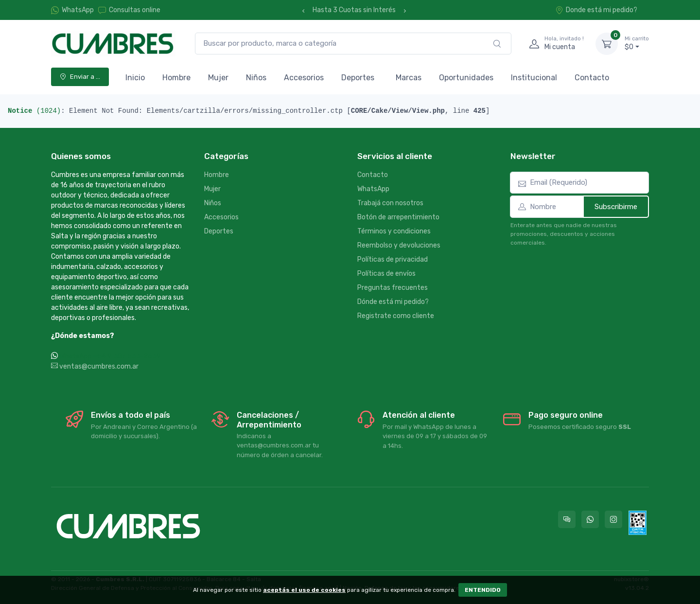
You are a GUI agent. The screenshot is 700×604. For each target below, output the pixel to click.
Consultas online (129, 10)
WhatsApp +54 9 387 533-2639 (110, 356)
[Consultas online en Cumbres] (567, 519)
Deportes (358, 78)
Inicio (135, 78)
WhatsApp (78, 10)
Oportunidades (466, 78)
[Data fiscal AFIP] (638, 523)
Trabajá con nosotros (390, 203)
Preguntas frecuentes (393, 288)
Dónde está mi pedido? (393, 302)
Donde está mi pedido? (596, 10)
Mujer (218, 78)
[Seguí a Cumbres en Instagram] (613, 519)
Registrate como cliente (396, 316)
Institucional (534, 78)
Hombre (176, 78)
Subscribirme (616, 207)
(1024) (34, 111)
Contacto (592, 78)
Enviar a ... (80, 77)
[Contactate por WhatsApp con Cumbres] (590, 519)
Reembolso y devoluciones (399, 245)
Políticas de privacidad (393, 259)
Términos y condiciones (394, 231)
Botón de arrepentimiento (398, 217)
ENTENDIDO (483, 590)
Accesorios (304, 78)
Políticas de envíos (386, 274)
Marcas (409, 78)
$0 (637, 43)
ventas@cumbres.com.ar (95, 366)
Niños (256, 78)
